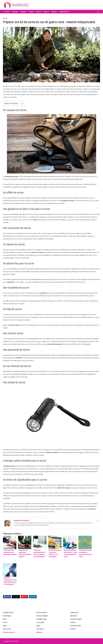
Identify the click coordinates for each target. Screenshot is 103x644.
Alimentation (64, 12)
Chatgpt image (41, 619)
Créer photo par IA (9, 632)
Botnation (73, 616)
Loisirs (31, 12)
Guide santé (74, 612)
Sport (38, 626)
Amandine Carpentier (22, 520)
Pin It (24, 597)
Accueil (7, 12)
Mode (5, 626)
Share (7, 597)
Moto (5, 619)
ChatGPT (73, 629)
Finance (23, 12)
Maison (54, 12)
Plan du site (7, 629)
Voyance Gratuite (76, 619)
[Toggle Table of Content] (21, 103)
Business (39, 632)
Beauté (46, 12)
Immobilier (40, 629)
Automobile (40, 622)
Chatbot (73, 622)
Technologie (7, 616)
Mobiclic (16, 641)
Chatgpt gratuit (8, 612)
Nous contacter (42, 612)
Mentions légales (42, 616)
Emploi (39, 12)
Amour (5, 622)
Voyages (15, 12)
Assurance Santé (76, 626)
